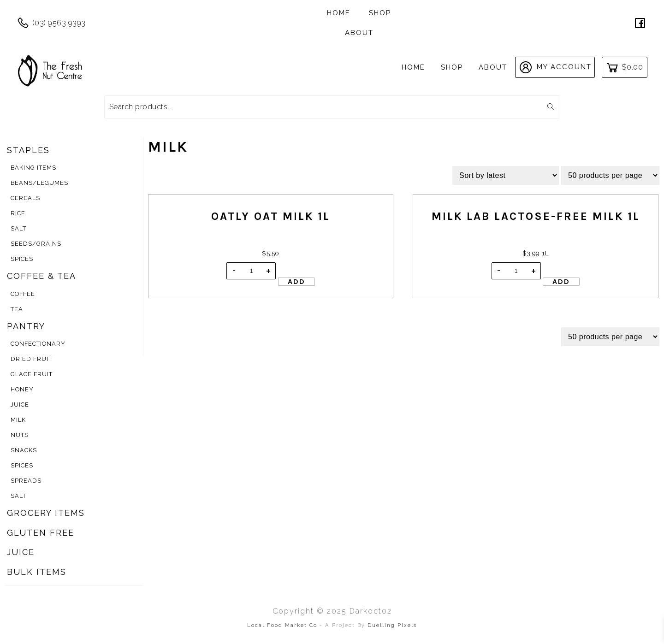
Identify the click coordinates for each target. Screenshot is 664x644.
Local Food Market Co (283, 625)
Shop (380, 13)
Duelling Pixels (392, 625)
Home (339, 13)
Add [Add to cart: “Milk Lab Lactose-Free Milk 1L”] (561, 282)
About (359, 33)
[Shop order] (506, 175)
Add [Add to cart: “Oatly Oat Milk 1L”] (296, 282)
